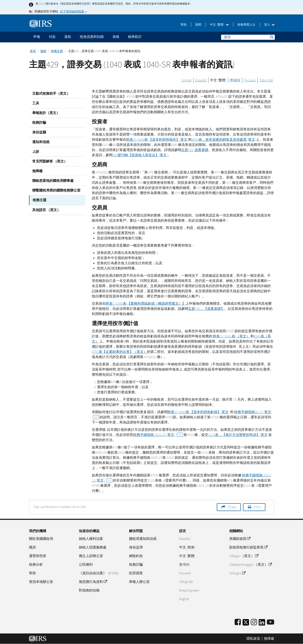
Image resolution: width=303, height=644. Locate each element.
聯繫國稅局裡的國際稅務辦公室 (56, 190)
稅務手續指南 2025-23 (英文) (158, 435)
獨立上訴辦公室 (91, 556)
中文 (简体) (187, 547)
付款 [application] (52, 37)
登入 (269, 25)
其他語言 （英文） (46, 210)
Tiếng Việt (266, 80)
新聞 (198, 25)
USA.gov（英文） (244, 556)
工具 (36, 103)
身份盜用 (136, 547)
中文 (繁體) (219, 25)
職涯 (32, 547)
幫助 (184, 25)
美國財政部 (240, 539)
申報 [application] (37, 37)
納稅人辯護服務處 (93, 547)
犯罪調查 (136, 573)
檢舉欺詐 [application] (135, 37)
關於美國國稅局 (41, 539)
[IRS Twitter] (246, 624)
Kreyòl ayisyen (189, 590)
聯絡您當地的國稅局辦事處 (53, 181)
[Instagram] (254, 622)
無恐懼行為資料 (93, 582)
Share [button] (232, 507)
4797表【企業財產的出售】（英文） (119, 352)
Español (201, 80)
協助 (43, 51)
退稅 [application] (68, 37)
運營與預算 (38, 556)
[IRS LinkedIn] (262, 624)
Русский (250, 80)
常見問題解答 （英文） (50, 161)
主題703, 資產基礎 (195, 150)
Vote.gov (237, 573)
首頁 (33, 51)
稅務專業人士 (246, 25)
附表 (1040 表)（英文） (231, 336)
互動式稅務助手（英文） (51, 94)
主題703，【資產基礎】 (206, 309)
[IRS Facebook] (238, 622)
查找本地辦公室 (41, 582)
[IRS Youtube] (271, 622)
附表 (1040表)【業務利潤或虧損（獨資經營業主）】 (146, 304)
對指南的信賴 (89, 590)
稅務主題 (57, 51)
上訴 (36, 152)
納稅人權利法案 (91, 539)
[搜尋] (248, 37)
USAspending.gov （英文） (251, 565)
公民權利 (86, 565)
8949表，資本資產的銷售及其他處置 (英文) (224, 140)
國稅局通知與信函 (143, 539)
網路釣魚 (136, 556)
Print (257, 507)
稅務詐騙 (39, 123)
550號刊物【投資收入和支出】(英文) (140, 155)
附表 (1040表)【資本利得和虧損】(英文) (198, 412)
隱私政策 (253, 639)
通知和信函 (41, 142)
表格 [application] (116, 37)
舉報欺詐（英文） (46, 113)
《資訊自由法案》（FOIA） (99, 573)
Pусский (185, 573)
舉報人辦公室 (139, 582)
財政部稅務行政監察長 (248, 547)
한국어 (235, 80)
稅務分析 (36, 565)
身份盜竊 (39, 132)
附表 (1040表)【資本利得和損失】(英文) (157, 140)
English (187, 80)
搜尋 (271, 37)
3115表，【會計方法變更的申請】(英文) (238, 435)
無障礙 (37, 171)
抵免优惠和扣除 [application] (92, 37)
